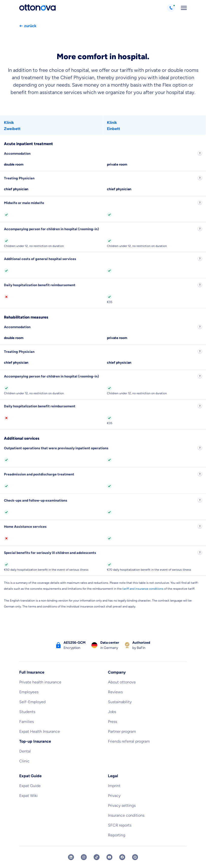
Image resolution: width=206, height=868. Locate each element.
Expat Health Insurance (40, 731)
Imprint (114, 786)
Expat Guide (30, 786)
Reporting (117, 835)
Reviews (115, 692)
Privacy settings (122, 805)
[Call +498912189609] (171, 8)
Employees (29, 692)
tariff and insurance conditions (143, 589)
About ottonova (122, 682)
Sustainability (120, 702)
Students (27, 712)
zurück (28, 26)
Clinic (24, 761)
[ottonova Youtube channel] (109, 857)
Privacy (114, 796)
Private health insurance (40, 682)
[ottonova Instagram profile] (84, 857)
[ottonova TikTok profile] (97, 857)
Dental (25, 751)
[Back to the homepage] (37, 8)
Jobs (112, 712)
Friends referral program (129, 741)
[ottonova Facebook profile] (122, 857)
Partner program (122, 731)
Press (112, 722)
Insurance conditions (126, 815)
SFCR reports (120, 825)
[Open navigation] (184, 8)
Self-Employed (32, 702)
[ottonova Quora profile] (135, 857)
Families (26, 722)
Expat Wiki (28, 796)
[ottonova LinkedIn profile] (71, 857)
